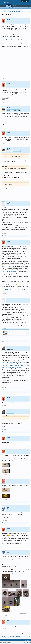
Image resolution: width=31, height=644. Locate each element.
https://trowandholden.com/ (8, 271)
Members (15, 6)
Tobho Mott (4, 502)
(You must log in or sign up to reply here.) (22, 633)
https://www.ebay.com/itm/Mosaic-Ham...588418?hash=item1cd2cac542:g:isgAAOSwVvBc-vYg (15, 290)
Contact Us (25, 640)
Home (3, 6)
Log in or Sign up (25, 1)
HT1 (8, 347)
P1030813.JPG (11, 332)
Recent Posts (12, 8)
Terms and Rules (27, 642)
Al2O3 (8, 108)
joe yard (9, 202)
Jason (8, 19)
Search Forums (4, 8)
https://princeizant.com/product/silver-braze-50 (13, 362)
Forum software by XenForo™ (6, 642)
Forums (9, 6)
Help (29, 640)
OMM (8, 508)
